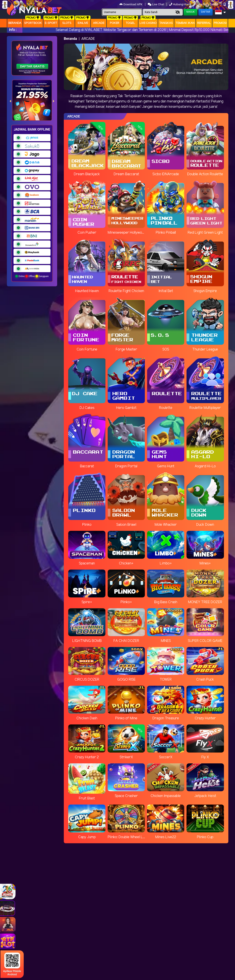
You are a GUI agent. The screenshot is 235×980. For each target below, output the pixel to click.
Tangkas (166, 23)
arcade (99, 23)
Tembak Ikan (185, 23)
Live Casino (148, 23)
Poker (115, 23)
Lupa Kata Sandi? (208, 4)
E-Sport (51, 23)
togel (130, 23)
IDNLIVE (83, 23)
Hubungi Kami (180, 4)
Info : (13, 30)
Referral (204, 23)
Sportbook (33, 23)
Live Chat (156, 4)
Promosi (220, 23)
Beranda (15, 23)
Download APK (131, 4)
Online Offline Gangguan (32, 276)
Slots (67, 23)
